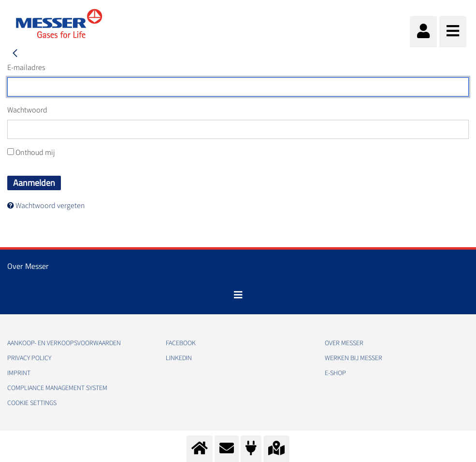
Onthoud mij (31, 153)
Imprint (19, 373)
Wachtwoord (27, 110)
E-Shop (335, 373)
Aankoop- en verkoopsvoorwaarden (64, 343)
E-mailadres (26, 68)
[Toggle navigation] (238, 295)
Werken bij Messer (353, 358)
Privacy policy (29, 358)
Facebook (181, 343)
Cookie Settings (32, 403)
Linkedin (179, 358)
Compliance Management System (57, 388)
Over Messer (344, 343)
